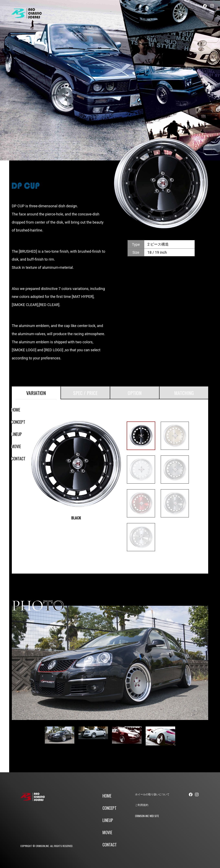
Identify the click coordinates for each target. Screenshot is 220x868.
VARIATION (36, 393)
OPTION (135, 393)
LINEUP (16, 434)
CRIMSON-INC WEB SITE (147, 816)
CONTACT (18, 459)
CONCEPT (18, 422)
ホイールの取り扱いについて (152, 794)
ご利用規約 (142, 805)
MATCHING (184, 393)
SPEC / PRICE (85, 393)
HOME (16, 410)
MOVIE (16, 446)
